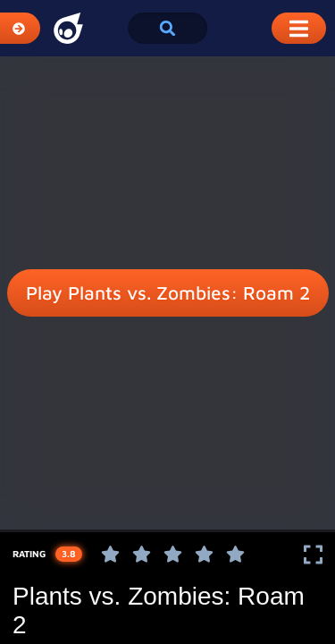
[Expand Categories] (20, 28)
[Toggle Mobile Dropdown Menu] (299, 28)
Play (168, 293)
